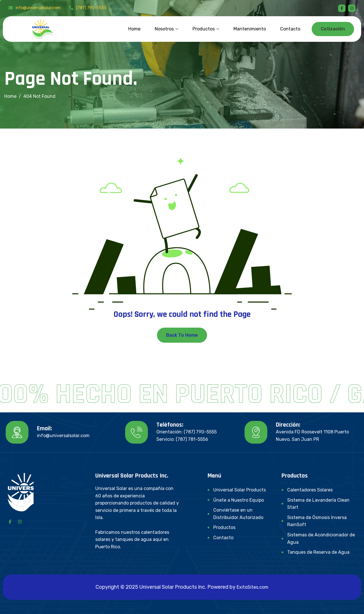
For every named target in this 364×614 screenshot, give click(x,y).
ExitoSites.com (253, 587)
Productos (206, 29)
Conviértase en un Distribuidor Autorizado (238, 514)
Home (134, 29)
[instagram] (352, 8)
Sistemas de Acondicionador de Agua (321, 538)
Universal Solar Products (240, 490)
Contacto (290, 29)
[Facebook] (342, 8)
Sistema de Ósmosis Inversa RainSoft (317, 521)
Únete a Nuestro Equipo (239, 500)
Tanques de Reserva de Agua (318, 552)
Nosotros (167, 29)
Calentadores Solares (310, 490)
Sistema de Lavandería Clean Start (318, 504)
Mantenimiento (250, 29)
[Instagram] (20, 521)
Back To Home (182, 335)
